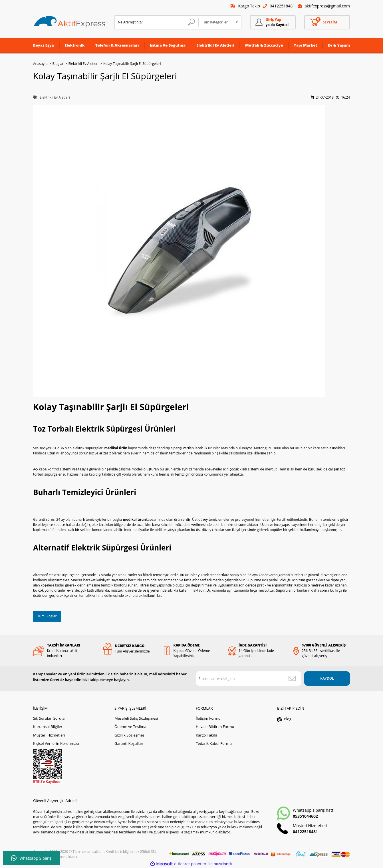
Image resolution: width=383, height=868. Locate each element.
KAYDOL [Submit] (327, 678)
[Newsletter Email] (249, 679)
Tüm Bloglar (47, 616)
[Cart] (327, 22)
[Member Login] (273, 22)
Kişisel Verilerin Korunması (56, 743)
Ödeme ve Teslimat (131, 727)
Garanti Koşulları (129, 743)
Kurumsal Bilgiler (48, 727)
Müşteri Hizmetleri (49, 735)
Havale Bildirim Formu (215, 727)
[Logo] (70, 22)
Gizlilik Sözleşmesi (130, 735)
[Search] (157, 22)
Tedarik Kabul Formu (214, 743)
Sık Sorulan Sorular (50, 718)
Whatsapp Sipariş (31, 858)
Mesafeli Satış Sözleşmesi (136, 718)
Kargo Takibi (206, 735)
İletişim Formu (208, 718)
